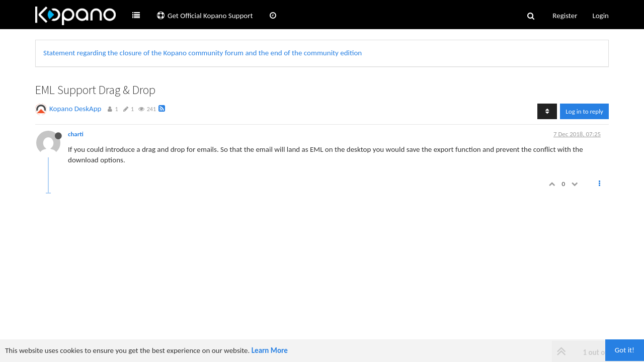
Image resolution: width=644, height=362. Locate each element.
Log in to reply (584, 111)
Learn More (270, 350)
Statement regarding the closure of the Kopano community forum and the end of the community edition (203, 53)
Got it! (625, 350)
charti (76, 134)
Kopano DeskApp (75, 109)
